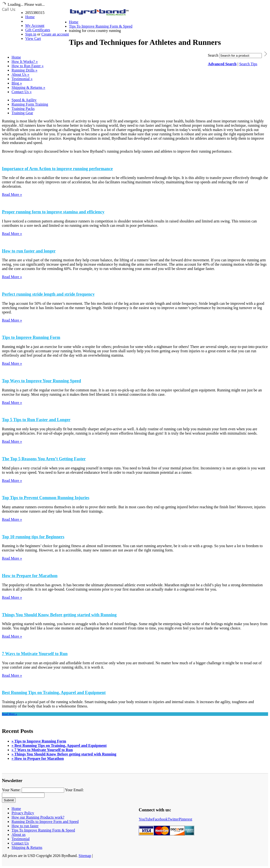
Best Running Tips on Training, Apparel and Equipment (54, 693)
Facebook (160, 819)
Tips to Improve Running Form (31, 337)
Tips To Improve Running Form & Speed (101, 26)
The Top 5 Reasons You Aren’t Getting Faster (44, 459)
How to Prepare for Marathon (30, 576)
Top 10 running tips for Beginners (33, 537)
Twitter (173, 819)
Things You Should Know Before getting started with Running (59, 615)
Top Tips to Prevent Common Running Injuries (46, 498)
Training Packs (23, 109)
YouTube (146, 819)
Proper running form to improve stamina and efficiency (53, 212)
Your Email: (74, 790)
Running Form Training (30, 104)
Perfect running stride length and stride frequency (48, 294)
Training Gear (22, 113)
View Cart (33, 39)
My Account (35, 26)
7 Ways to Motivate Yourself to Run (35, 654)
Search (213, 55)
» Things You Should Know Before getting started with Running (64, 754)
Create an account (55, 34)
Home (30, 17)
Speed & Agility (24, 100)
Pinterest (185, 819)
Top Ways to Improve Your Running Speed (41, 381)
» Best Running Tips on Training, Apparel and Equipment (59, 745)
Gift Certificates (38, 30)
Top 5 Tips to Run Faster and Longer (36, 420)
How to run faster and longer (29, 251)
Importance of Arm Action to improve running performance (57, 169)
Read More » (12, 195)
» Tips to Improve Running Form (39, 741)
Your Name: (11, 790)
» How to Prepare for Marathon (38, 758)
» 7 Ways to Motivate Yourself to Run (42, 750)
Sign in (31, 34)
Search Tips (248, 64)
